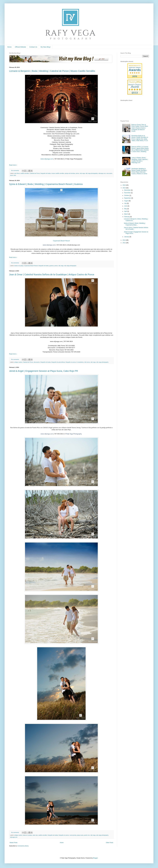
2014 (124, 188)
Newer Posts (14, 843)
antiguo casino (18, 362)
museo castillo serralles (58, 173)
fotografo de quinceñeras (58, 362)
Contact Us (33, 47)
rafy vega (82, 173)
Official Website (20, 47)
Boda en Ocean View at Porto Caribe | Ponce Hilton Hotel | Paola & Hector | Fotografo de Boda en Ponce (140, 128)
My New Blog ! (46, 47)
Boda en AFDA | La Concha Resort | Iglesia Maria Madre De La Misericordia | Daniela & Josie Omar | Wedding (140, 149)
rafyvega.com (102, 173)
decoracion (37, 362)
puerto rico (87, 835)
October (127, 195)
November (128, 193)
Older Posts (110, 843)
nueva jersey (73, 835)
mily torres (87, 362)
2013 (124, 240)
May (126, 209)
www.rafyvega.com (47, 159)
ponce (77, 173)
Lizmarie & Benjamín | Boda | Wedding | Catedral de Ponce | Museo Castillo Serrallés (52, 71)
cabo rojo (35, 835)
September (128, 198)
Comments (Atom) (23, 846)
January (127, 237)
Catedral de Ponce (35, 173)
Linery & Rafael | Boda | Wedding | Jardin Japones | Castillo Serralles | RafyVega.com (140, 160)
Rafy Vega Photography (74, 434)
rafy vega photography (92, 173)
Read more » (13, 165)
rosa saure (109, 173)
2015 (124, 185)
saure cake (13, 175)
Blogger (95, 858)
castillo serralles (25, 173)
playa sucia (80, 835)
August (127, 201)
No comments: (15, 171)
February (127, 217)
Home (9, 47)
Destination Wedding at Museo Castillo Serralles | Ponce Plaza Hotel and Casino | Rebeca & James (139, 171)
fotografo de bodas (46, 173)
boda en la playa (19, 266)
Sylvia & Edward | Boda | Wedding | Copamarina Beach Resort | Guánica (46, 184)
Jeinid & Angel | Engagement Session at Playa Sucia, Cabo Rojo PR (44, 371)
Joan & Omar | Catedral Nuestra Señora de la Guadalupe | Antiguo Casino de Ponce (52, 274)
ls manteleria (80, 362)
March (126, 214)
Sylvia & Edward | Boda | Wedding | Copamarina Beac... (135, 224)
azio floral (17, 173)
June (126, 206)
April (126, 211)
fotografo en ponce (71, 362)
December (128, 190)
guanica (51, 266)
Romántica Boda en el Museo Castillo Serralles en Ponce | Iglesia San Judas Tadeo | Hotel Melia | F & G (140, 138)
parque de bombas (70, 173)
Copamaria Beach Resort (61, 241)
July (126, 203)
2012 (124, 243)
